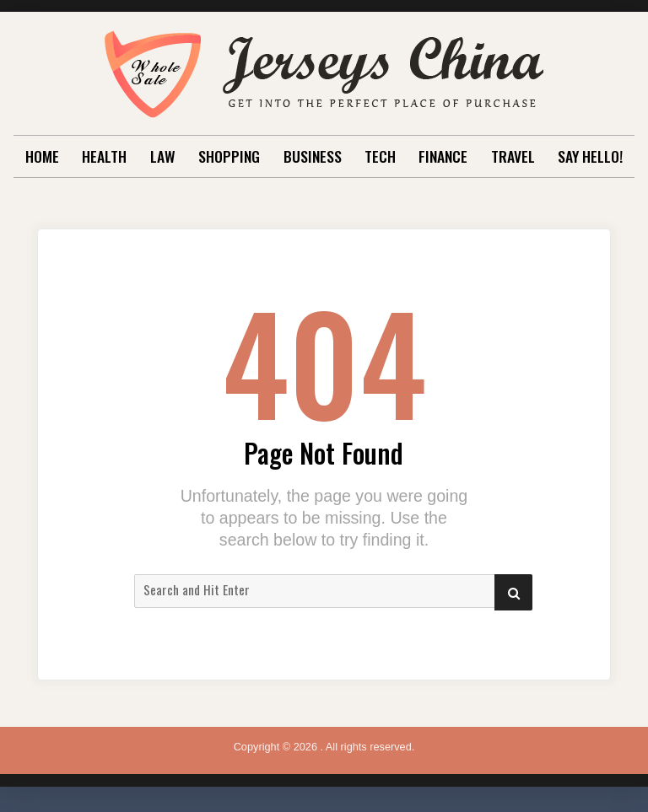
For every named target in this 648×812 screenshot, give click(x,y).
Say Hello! (590, 156)
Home (42, 156)
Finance (443, 156)
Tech (380, 156)
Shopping (229, 156)
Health (104, 156)
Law (163, 156)
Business (313, 156)
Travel (513, 156)
